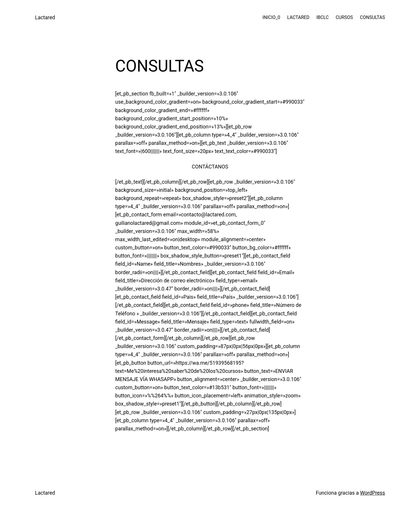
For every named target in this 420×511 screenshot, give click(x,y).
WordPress (372, 493)
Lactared (45, 18)
